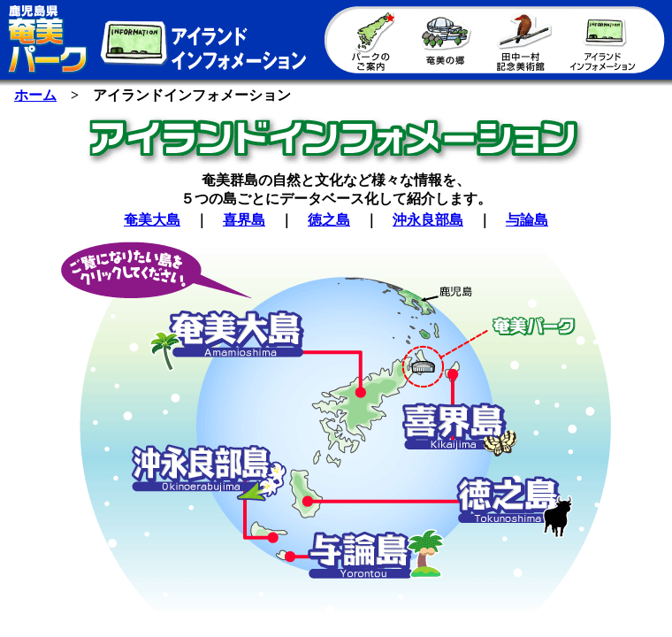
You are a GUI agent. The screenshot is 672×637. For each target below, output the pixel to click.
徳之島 (329, 220)
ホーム (35, 95)
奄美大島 (152, 220)
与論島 (527, 220)
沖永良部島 (428, 220)
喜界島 (244, 220)
